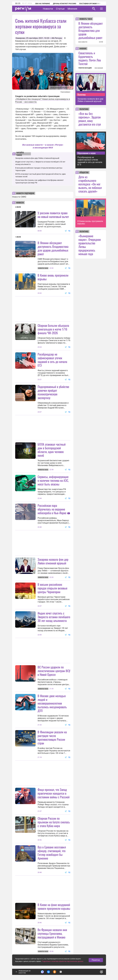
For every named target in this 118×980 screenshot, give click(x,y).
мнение (83, 49)
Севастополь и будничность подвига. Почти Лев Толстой (90, 58)
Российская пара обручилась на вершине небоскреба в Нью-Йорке (52, 509)
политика (84, 109)
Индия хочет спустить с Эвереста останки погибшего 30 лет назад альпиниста (54, 617)
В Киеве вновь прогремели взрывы (53, 277)
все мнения (99, 68)
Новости (48, 9)
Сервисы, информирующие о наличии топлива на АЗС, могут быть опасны (53, 480)
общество (84, 172)
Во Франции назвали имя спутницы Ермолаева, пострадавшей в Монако (52, 933)
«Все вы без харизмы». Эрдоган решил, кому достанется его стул (90, 119)
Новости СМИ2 (19, 197)
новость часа (86, 19)
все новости (83, 42)
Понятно (96, 960)
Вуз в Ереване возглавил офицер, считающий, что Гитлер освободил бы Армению (52, 853)
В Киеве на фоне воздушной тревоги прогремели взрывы (54, 906)
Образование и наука (86, 153)
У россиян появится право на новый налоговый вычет (53, 215)
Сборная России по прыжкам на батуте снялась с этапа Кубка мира (54, 822)
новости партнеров (25, 193)
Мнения (72, 9)
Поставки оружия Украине (92, 4)
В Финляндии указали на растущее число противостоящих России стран (52, 737)
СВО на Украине (42, 4)
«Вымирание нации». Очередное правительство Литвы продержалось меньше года (90, 245)
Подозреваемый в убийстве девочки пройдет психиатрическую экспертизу (53, 392)
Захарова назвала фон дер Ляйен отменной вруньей (37, 158)
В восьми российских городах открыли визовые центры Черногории (52, 588)
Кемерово (20, 38)
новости (20, 203)
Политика (82, 95)
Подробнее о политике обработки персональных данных (63, 961)
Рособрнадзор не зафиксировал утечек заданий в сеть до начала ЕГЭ (52, 360)
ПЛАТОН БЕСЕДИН (85, 68)
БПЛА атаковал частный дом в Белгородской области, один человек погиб (52, 450)
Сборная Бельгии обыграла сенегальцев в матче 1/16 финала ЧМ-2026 (53, 329)
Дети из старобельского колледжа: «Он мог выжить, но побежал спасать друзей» (90, 184)
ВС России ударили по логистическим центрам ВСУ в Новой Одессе (54, 671)
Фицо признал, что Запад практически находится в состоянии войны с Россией (54, 793)
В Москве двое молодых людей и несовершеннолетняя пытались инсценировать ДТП (52, 703)
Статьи (60, 9)
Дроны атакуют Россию (65, 4)
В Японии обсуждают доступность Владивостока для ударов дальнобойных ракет (53, 248)
